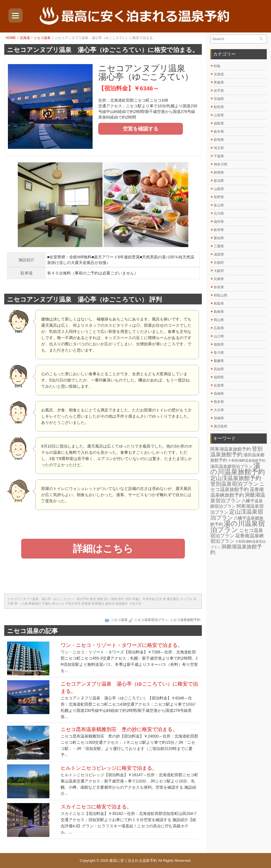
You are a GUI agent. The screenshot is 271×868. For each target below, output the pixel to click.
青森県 (219, 82)
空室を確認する (141, 129)
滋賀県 (219, 254)
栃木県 (219, 132)
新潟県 (219, 181)
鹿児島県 (220, 426)
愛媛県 (219, 361)
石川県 (219, 213)
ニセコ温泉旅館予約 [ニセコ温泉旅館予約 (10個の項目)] (237, 487)
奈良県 (219, 287)
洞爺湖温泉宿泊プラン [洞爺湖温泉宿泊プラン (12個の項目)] (238, 498)
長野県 (219, 197)
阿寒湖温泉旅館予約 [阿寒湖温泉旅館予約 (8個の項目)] (231, 449)
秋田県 (219, 107)
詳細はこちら (103, 549)
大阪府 (219, 271)
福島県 (219, 123)
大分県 (219, 410)
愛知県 (219, 238)
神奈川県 (220, 164)
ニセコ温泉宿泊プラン (151, 620)
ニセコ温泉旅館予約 (185, 620)
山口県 (219, 336)
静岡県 (219, 173)
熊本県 (219, 402)
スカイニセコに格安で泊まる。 (96, 807)
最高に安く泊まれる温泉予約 (133, 861)
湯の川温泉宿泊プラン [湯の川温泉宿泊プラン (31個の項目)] (238, 526)
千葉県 (219, 156)
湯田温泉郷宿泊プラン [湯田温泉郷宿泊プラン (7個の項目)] (231, 466)
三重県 (219, 246)
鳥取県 (219, 304)
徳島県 (219, 344)
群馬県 (219, 140)
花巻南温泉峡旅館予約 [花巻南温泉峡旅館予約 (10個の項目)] (237, 492)
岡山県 (219, 320)
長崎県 (219, 394)
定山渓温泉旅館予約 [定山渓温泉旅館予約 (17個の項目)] (236, 478)
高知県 (219, 369)
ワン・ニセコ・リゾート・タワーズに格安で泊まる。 (122, 645)
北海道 (25, 38)
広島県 (219, 328)
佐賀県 (219, 385)
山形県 (219, 115)
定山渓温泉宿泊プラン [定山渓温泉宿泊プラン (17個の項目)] (237, 515)
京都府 (219, 263)
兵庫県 (219, 279)
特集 (217, 66)
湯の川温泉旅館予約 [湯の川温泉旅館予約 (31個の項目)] (238, 469)
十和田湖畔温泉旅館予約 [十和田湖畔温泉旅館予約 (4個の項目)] (247, 461)
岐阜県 (219, 230)
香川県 (219, 353)
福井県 (219, 222)
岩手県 (219, 91)
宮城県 (219, 99)
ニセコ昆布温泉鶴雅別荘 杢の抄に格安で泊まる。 (119, 729)
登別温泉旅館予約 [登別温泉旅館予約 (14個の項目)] (236, 452)
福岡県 (219, 377)
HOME (11, 38)
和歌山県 (220, 295)
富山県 (219, 205)
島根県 (219, 312)
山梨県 (219, 189)
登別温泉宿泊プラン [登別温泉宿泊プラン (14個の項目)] (234, 484)
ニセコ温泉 (42, 38)
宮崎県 (219, 418)
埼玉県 (219, 148)
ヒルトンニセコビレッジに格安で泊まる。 (109, 768)
